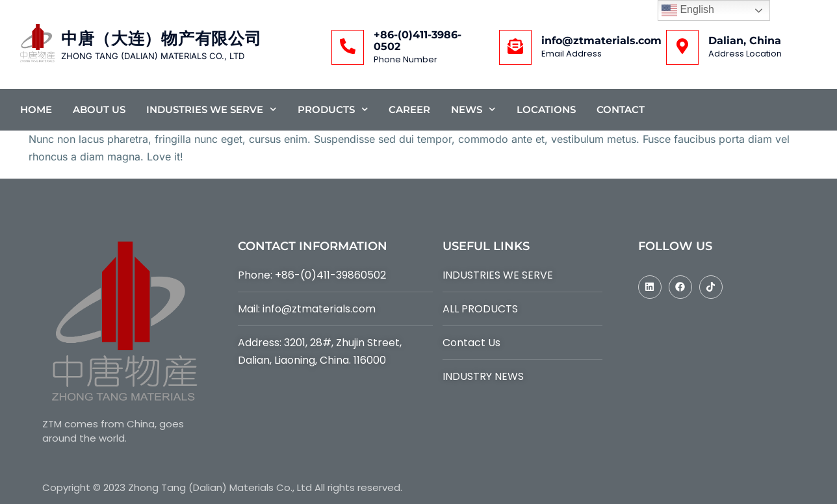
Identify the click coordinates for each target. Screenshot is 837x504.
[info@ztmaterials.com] (515, 47)
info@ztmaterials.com (601, 41)
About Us (99, 109)
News (473, 109)
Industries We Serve (212, 109)
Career (409, 109)
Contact (621, 109)
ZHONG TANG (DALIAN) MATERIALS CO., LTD (153, 56)
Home (36, 109)
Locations (546, 109)
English (688, 10)
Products (333, 109)
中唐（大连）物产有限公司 (161, 39)
